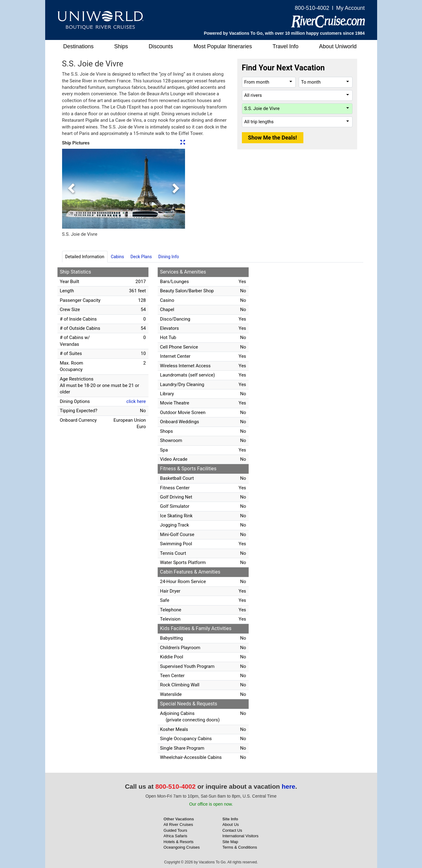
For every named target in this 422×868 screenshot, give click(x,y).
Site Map (230, 842)
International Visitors (240, 836)
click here (136, 401)
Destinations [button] (79, 46)
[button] (71, 189)
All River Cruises (178, 825)
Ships (121, 46)
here (288, 786)
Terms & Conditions (240, 847)
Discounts (161, 46)
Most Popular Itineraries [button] (223, 46)
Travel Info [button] (286, 46)
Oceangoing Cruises (182, 847)
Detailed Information (85, 257)
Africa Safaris (175, 836)
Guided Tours (175, 830)
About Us (230, 825)
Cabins (117, 257)
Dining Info (169, 257)
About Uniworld (338, 46)
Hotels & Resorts (179, 842)
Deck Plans (141, 257)
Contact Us (232, 830)
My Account (350, 8)
